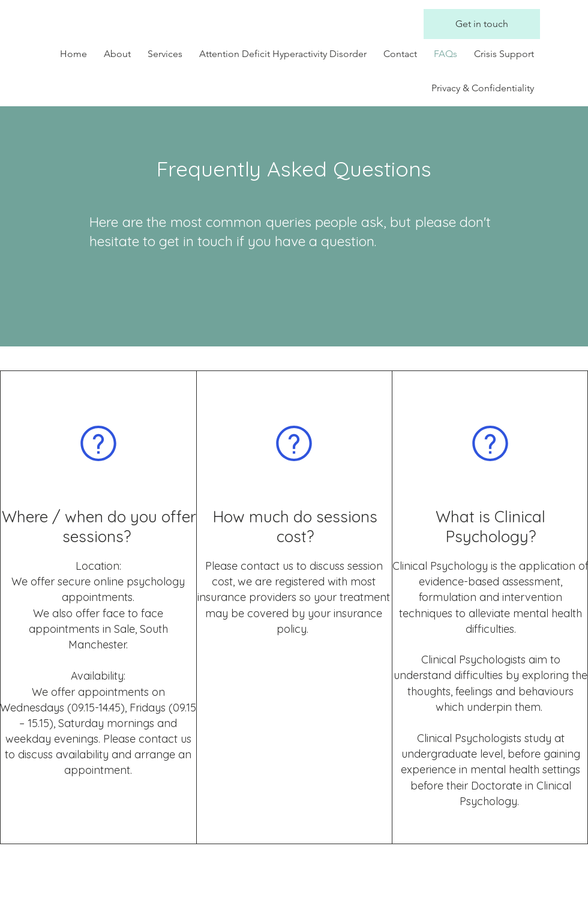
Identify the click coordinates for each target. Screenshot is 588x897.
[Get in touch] (482, 24)
